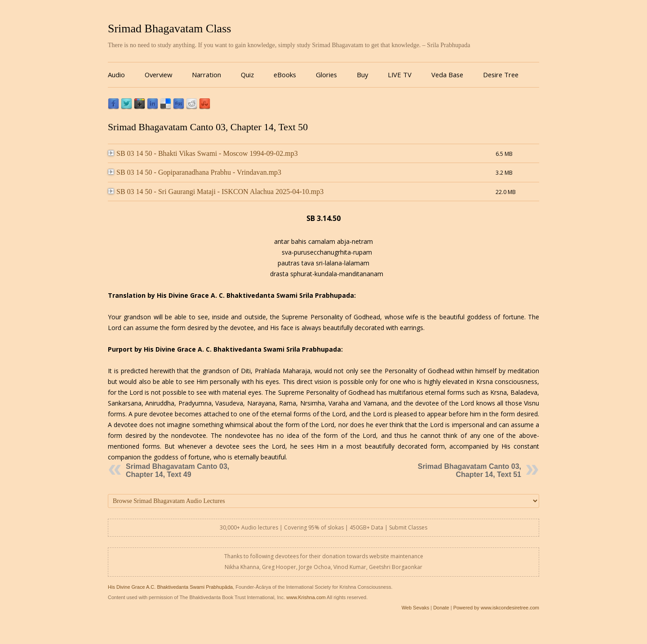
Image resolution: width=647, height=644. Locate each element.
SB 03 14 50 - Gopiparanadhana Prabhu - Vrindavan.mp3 (195, 172)
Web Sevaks (416, 608)
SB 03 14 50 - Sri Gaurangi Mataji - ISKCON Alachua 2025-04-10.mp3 (216, 192)
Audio (116, 75)
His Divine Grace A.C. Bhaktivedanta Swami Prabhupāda (170, 587)
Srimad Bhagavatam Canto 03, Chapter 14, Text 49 (177, 470)
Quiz (247, 75)
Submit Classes (408, 527)
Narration (206, 75)
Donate (441, 608)
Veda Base (447, 75)
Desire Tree (501, 75)
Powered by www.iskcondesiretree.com (496, 608)
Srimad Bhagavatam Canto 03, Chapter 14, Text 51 (470, 470)
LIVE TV (400, 75)
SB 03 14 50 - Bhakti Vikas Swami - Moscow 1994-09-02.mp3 (203, 153)
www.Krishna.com (306, 597)
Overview (158, 75)
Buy (362, 75)
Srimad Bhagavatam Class (169, 29)
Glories (326, 75)
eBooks (285, 75)
